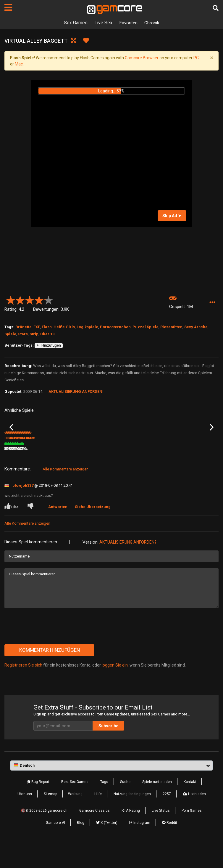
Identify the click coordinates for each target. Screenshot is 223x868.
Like (12, 531)
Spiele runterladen (157, 807)
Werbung (75, 819)
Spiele (10, 334)
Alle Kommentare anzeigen (66, 494)
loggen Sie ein (115, 690)
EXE (37, 327)
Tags (104, 807)
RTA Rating (131, 836)
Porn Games (192, 836)
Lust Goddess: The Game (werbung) (133, 466)
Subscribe (108, 751)
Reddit (170, 848)
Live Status (161, 836)
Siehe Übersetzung (94, 532)
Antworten (59, 532)
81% (105, 474)
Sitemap (50, 819)
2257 (167, 819)
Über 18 (47, 334)
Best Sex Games (75, 807)
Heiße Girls (64, 327)
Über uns (25, 819)
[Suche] (216, 8)
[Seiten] (8, 7)
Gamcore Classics (94, 836)
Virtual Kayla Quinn (182, 466)
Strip (34, 334)
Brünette (24, 327)
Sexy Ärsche (196, 327)
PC (196, 58)
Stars (23, 334)
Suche (125, 807)
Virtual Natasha (17, 466)
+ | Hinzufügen (49, 345)
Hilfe (98, 819)
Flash (47, 327)
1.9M (174, 474)
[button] (212, 303)
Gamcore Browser (142, 58)
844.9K (67, 474)
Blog (81, 848)
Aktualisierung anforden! (76, 391)
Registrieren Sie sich (23, 690)
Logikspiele (87, 327)
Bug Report (38, 807)
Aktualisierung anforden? (128, 567)
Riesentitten (171, 327)
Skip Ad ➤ (172, 216)
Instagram (140, 848)
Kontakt (190, 807)
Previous (11, 440)
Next (212, 440)
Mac (19, 64)
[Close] (211, 58)
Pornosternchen (115, 327)
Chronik (152, 23)
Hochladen (194, 819)
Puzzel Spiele (146, 327)
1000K (121, 474)
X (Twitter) (107, 848)
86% (51, 474)
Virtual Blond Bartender (78, 466)
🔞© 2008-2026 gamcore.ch (44, 836)
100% (158, 474)
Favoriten (128, 23)
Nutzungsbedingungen (132, 819)
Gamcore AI (55, 848)
